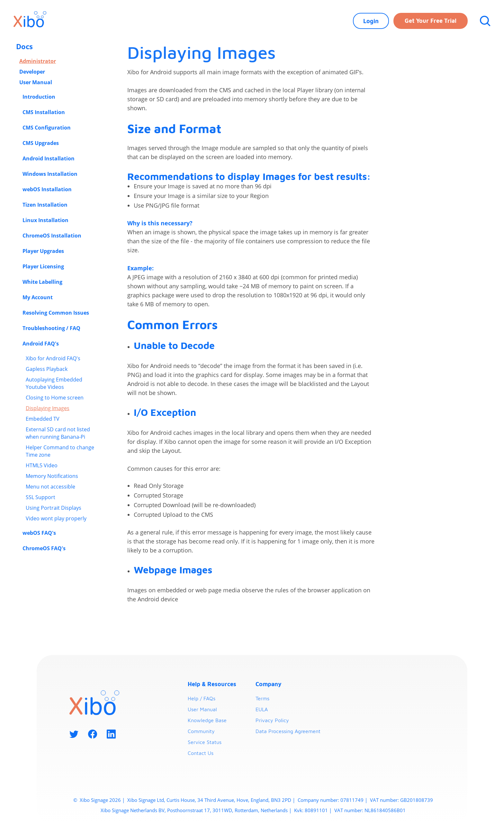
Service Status (205, 742)
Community (201, 731)
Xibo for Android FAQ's (53, 358)
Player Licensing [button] (44, 266)
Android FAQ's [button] (41, 344)
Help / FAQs (202, 698)
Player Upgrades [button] (44, 251)
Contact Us (201, 753)
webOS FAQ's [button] (40, 533)
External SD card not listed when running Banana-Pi (58, 433)
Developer (32, 72)
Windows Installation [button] (51, 174)
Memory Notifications (52, 476)
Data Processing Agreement (288, 731)
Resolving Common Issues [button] (56, 313)
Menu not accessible (50, 487)
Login (371, 21)
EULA (262, 709)
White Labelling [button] (43, 282)
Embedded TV (43, 419)
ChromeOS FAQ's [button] (45, 548)
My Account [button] (38, 297)
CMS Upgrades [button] (41, 143)
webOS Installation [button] (48, 189)
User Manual (36, 82)
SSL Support (40, 497)
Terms (262, 698)
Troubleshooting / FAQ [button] (52, 328)
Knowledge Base (207, 720)
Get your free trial (431, 21)
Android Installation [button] (49, 158)
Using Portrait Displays (54, 508)
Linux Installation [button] (46, 220)
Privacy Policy (272, 720)
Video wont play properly (56, 518)
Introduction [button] (40, 97)
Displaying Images (48, 408)
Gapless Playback (47, 369)
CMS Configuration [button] (47, 128)
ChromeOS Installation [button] (53, 236)
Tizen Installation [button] (46, 205)
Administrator (38, 61)
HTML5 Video (42, 465)
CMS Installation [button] (44, 112)
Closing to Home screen (55, 398)
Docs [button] (25, 46)
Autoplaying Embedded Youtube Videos (54, 383)
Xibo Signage (93, 800)
